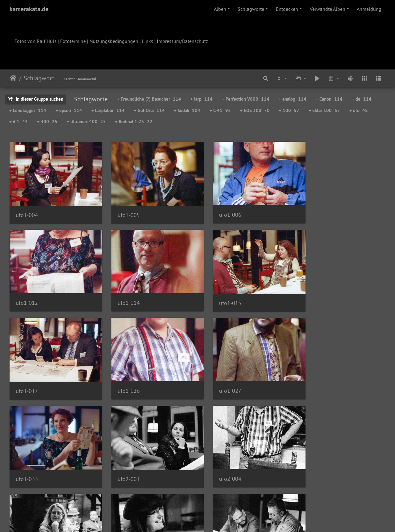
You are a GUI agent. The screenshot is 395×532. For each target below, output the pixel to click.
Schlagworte (251, 9)
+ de (362, 99)
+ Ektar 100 (324, 110)
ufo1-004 (27, 211)
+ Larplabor (108, 110)
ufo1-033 (123, 380)
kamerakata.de (29, 9)
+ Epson (69, 110)
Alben (220, 9)
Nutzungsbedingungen (114, 41)
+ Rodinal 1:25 (134, 121)
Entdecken (287, 9)
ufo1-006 (219, 211)
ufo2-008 (123, 464)
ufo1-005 (123, 211)
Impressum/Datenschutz (182, 41)
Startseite (13, 78)
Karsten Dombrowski (80, 79)
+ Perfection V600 (246, 99)
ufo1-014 (27, 295)
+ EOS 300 (255, 110)
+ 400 (47, 121)
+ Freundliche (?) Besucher (149, 99)
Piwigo (210, 519)
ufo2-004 (316, 380)
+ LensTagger (28, 110)
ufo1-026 (316, 295)
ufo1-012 (316, 211)
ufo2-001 (219, 380)
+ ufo (359, 110)
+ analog (293, 99)
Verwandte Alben (328, 9)
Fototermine (73, 41)
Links (148, 41)
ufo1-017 (219, 296)
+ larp (202, 99)
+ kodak (187, 110)
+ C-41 (220, 110)
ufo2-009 (219, 464)
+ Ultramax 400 (86, 121)
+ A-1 (19, 121)
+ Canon (329, 99)
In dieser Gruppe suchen (35, 99)
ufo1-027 (27, 380)
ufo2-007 (27, 464)
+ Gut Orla (149, 110)
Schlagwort (39, 78)
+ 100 (289, 110)
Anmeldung (369, 9)
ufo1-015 (123, 296)
